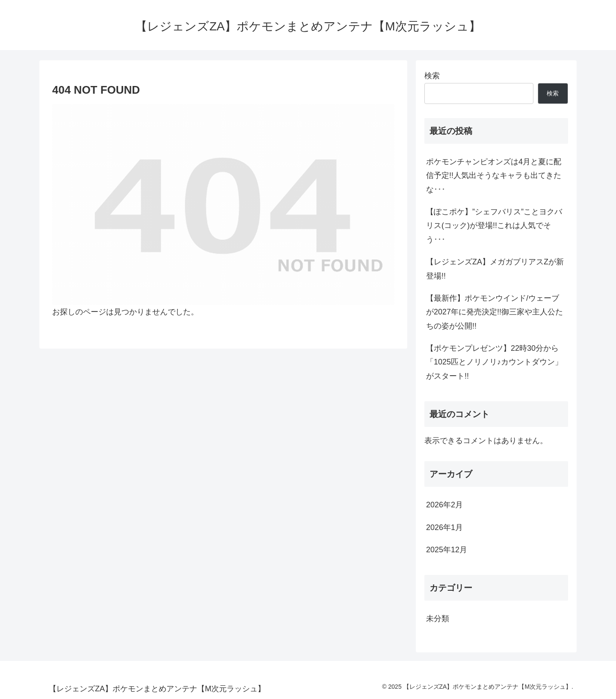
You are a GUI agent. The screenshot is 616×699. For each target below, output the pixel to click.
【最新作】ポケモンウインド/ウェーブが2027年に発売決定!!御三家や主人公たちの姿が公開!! (495, 312)
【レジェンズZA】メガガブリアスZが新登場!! (495, 269)
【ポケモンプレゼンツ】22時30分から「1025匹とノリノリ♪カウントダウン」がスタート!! (494, 362)
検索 (432, 76)
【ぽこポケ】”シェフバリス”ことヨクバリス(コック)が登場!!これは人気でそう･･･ (494, 226)
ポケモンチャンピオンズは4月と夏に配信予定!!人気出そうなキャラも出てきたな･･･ (494, 176)
